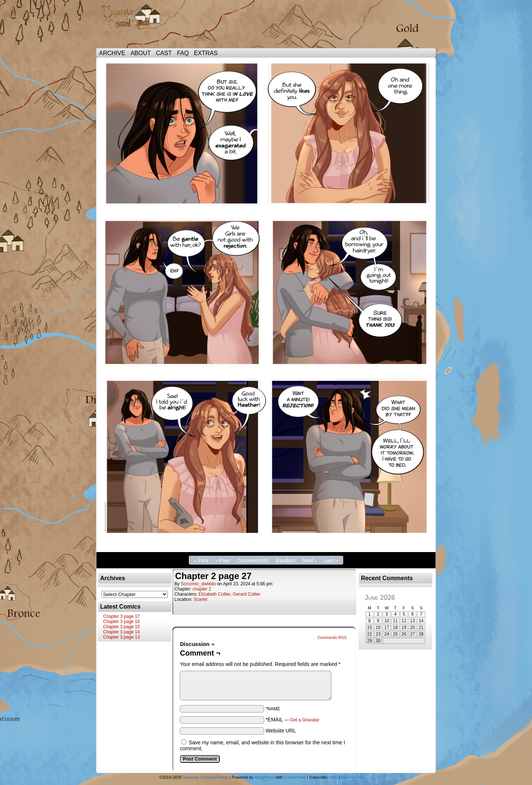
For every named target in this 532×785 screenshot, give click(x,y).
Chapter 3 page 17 (121, 616)
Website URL (281, 731)
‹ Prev (223, 561)
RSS (334, 777)
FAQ (183, 53)
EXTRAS (206, 53)
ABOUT (141, 53)
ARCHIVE (112, 53)
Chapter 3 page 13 (121, 637)
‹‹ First (201, 561)
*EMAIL (293, 720)
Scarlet (200, 599)
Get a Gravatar (305, 720)
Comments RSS (332, 637)
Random (285, 561)
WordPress (264, 777)
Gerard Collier (247, 594)
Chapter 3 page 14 (121, 632)
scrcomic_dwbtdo (198, 584)
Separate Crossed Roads (129, 26)
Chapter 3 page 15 (121, 627)
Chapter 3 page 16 (121, 622)
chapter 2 (202, 589)
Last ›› (331, 561)
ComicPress (295, 777)
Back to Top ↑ (353, 777)
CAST (164, 53)
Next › (309, 561)
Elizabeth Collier (214, 594)
